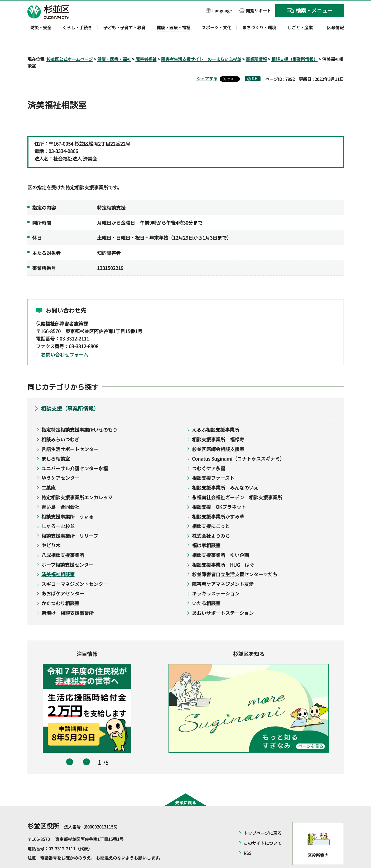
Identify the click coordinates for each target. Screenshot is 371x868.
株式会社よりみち (211, 520)
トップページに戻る (263, 818)
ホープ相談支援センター (67, 549)
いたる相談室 (206, 588)
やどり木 (51, 530)
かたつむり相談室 (60, 588)
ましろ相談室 (56, 443)
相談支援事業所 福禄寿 (218, 424)
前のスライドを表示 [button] (70, 747)
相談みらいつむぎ (60, 424)
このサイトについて (263, 828)
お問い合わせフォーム (64, 339)
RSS (248, 838)
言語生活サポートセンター (70, 434)
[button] (219, 10)
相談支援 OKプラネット (219, 492)
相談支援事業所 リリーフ (70, 520)
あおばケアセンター (63, 578)
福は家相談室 (206, 530)
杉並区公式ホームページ (70, 44)
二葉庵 (49, 472)
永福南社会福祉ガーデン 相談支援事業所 (237, 482)
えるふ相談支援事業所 (216, 415)
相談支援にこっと (211, 511)
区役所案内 (318, 840)
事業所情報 (256, 44)
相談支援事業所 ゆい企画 (220, 540)
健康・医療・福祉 (114, 44)
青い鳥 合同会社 (60, 492)
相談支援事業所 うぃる (68, 501)
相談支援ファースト (213, 463)
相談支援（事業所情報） (295, 44)
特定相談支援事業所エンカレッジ (77, 482)
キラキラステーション (216, 578)
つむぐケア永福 (209, 453)
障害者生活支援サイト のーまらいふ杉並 (201, 44)
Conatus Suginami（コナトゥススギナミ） (238, 443)
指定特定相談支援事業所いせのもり (79, 415)
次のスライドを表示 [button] (86, 747)
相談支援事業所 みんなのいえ (225, 472)
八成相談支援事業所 (63, 540)
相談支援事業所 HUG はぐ (223, 549)
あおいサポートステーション (223, 598)
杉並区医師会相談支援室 (218, 434)
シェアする (207, 63)
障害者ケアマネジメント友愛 (223, 569)
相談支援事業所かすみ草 (218, 501)
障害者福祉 (146, 44)
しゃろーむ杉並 (58, 511)
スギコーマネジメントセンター (75, 569)
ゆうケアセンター (60, 463)
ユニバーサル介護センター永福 (75, 453)
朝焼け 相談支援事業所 (68, 598)
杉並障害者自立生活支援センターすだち (235, 559)
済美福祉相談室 (58, 559)
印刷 (254, 64)
